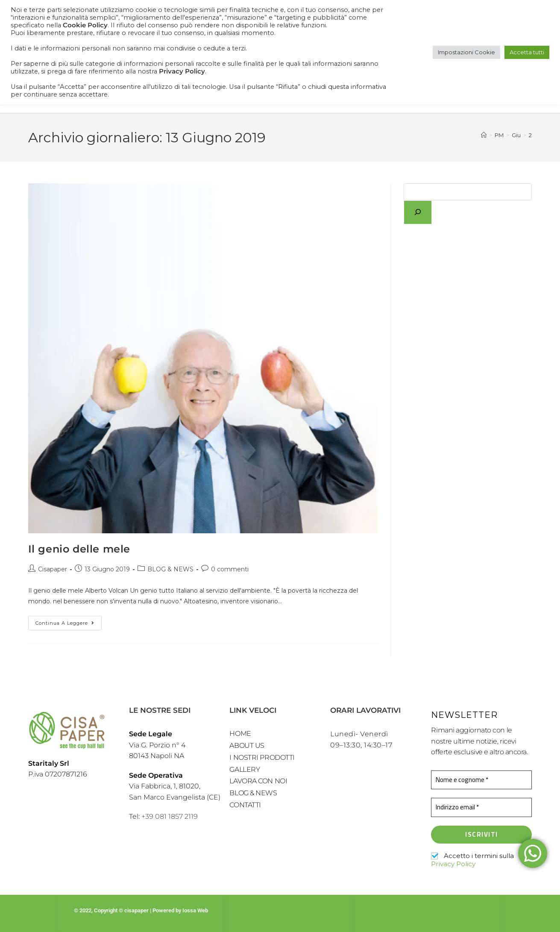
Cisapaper (53, 569)
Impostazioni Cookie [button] (466, 52)
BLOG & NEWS (170, 569)
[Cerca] (418, 212)
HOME (240, 734)
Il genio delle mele (79, 549)
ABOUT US (247, 746)
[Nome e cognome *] (481, 780)
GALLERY (245, 771)
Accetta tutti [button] (527, 52)
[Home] (484, 135)
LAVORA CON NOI (258, 783)
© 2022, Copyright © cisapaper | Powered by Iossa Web (142, 910)
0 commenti (230, 569)
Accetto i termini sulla (472, 860)
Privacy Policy (453, 863)
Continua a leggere (69, 621)
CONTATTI (245, 807)
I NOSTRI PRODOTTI (262, 758)
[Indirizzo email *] (481, 807)
